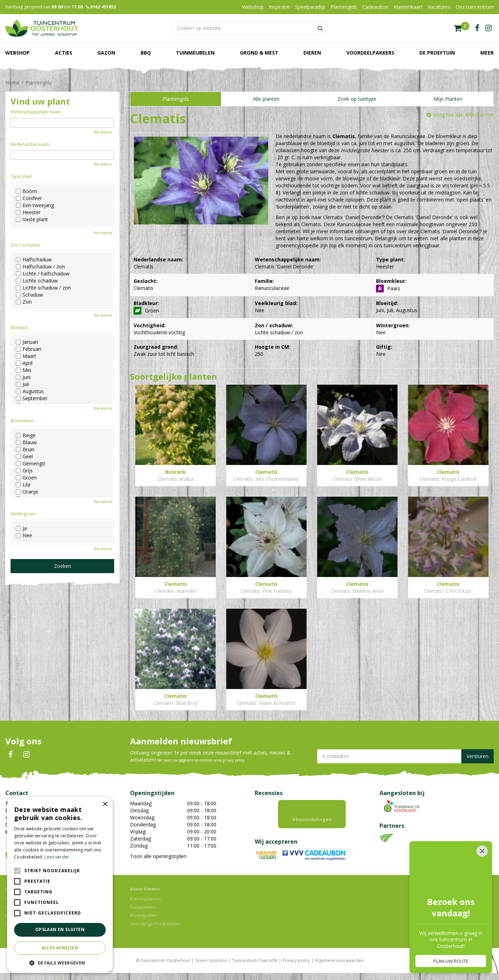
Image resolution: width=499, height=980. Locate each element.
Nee (24, 535)
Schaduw (29, 295)
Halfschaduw (34, 260)
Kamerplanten (145, 899)
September (32, 398)
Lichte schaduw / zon (43, 288)
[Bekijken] (462, 28)
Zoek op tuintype (357, 99)
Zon (24, 302)
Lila (23, 485)
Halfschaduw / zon (40, 267)
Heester (28, 212)
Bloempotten (144, 915)
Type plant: (22, 176)
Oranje (27, 492)
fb (477, 28)
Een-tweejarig (35, 205)
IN (26, 755)
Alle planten (266, 99)
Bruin (25, 449)
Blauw (26, 442)
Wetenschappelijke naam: (36, 112)
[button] (60, 963)
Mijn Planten (448, 99)
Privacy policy (296, 960)
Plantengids (176, 99)
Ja (21, 528)
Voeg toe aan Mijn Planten (463, 115)
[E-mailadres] (405, 756)
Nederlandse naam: (30, 144)
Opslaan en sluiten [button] (60, 929)
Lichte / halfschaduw (43, 274)
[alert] (60, 885)
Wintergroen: (24, 514)
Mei (23, 370)
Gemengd (30, 464)
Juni (23, 377)
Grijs (24, 471)
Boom (26, 191)
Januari (27, 342)
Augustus (30, 391)
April (24, 363)
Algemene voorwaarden (339, 960)
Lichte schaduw (37, 281)
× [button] (105, 804)
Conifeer (29, 198)
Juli (22, 384)
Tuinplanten (143, 907)
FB (11, 755)
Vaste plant (32, 219)
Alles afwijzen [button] (60, 948)
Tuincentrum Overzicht (255, 960)
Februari (29, 349)
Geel (24, 457)
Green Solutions (211, 960)
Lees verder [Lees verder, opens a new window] (57, 857)
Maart (26, 356)
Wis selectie (103, 132)
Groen (26, 478)
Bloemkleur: (23, 421)
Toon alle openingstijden (158, 856)
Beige (26, 435)
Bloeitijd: (19, 327)
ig (488, 28)
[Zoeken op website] (249, 28)
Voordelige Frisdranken (155, 924)
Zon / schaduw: (26, 245)
